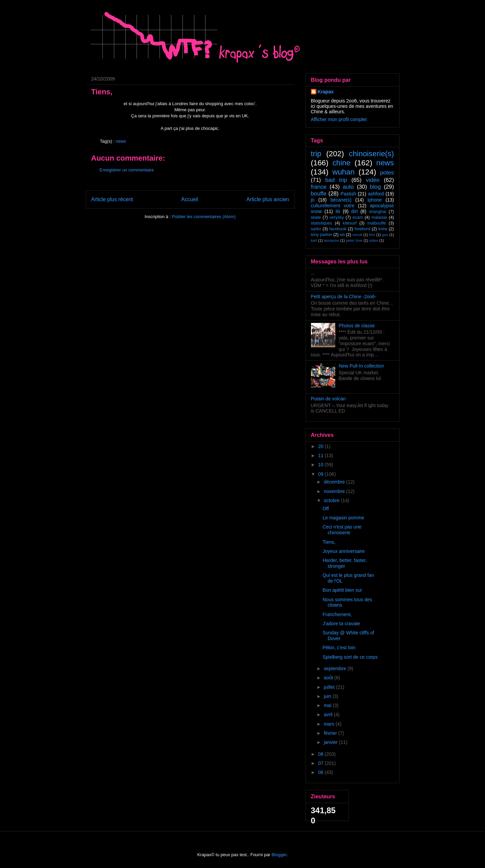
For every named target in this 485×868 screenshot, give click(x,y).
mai (328, 705)
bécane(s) (341, 200)
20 (321, 446)
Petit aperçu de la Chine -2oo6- (344, 297)
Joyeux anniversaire (344, 551)
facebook (338, 229)
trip (316, 154)
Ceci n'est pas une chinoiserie (342, 530)
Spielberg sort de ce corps (350, 657)
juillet (330, 687)
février (331, 733)
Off (325, 509)
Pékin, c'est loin (339, 648)
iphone (374, 200)
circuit (357, 235)
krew (383, 229)
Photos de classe (357, 326)
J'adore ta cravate (341, 624)
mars (330, 724)
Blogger (279, 855)
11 (321, 455)
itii (338, 211)
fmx (372, 235)
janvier (331, 742)
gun (385, 235)
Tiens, (329, 542)
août (329, 678)
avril (329, 714)
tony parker (322, 235)
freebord (362, 229)
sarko (316, 229)
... (313, 273)
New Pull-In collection (361, 366)
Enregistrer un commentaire (127, 170)
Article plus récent (112, 199)
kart (314, 240)
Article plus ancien (268, 199)
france (319, 187)
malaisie (379, 217)
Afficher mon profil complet (339, 119)
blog (375, 187)
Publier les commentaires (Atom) (204, 217)
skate (316, 217)
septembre (336, 668)
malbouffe (377, 223)
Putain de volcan (329, 399)
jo (313, 200)
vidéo (373, 180)
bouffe (319, 194)
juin (328, 696)
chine (342, 163)
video (374, 240)
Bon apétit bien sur (342, 590)
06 (321, 772)
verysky (337, 217)
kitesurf (350, 223)
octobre (332, 500)
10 (321, 465)
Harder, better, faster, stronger (345, 563)
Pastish (348, 194)
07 (321, 763)
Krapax (326, 92)
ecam (358, 217)
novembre (335, 491)
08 (321, 754)
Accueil (190, 199)
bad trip (336, 180)
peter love (354, 240)
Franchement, (337, 614)
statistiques (322, 223)
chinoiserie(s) (371, 154)
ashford (376, 194)
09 (321, 474)
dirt (354, 211)
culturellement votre (333, 206)
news (121, 141)
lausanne (331, 240)
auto (348, 187)
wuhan (343, 172)
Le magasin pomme (343, 518)
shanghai (377, 212)
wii (342, 235)
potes (387, 173)
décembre (335, 482)
